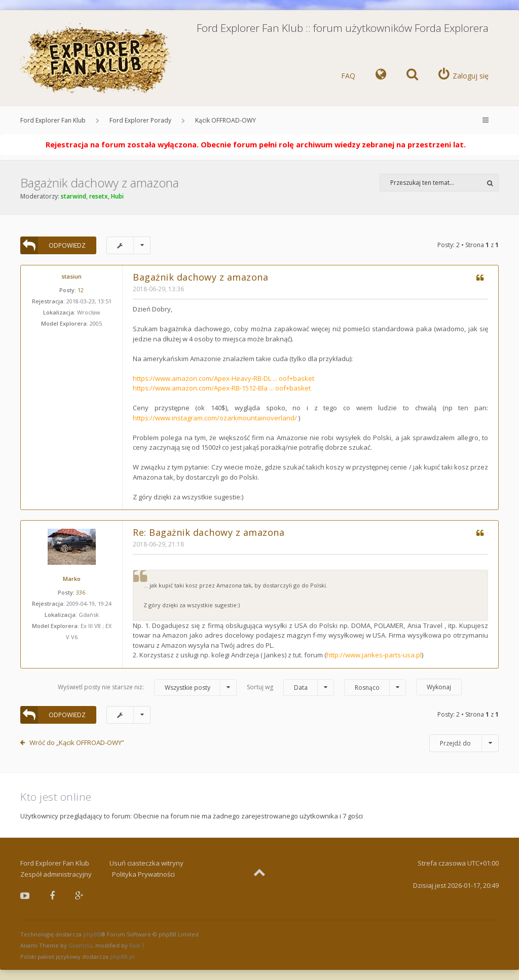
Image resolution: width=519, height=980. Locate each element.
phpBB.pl (122, 956)
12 (81, 290)
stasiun (71, 276)
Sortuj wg (290, 688)
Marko (72, 579)
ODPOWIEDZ (53, 245)
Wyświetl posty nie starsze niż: (147, 688)
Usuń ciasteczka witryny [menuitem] (146, 863)
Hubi (117, 196)
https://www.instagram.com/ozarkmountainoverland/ (215, 418)
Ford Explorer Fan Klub (53, 120)
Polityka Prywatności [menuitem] (143, 874)
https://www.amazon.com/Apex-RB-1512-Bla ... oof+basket (222, 388)
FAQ (348, 76)
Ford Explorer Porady (140, 120)
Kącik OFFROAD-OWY (226, 120)
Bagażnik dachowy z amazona (100, 183)
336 (81, 592)
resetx (99, 196)
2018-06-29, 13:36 (158, 289)
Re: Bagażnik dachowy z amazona (209, 532)
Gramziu (80, 945)
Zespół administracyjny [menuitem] (56, 874)
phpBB (92, 934)
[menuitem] (381, 76)
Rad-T (137, 945)
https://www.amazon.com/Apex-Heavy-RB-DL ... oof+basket (224, 378)
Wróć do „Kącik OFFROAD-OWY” (77, 742)
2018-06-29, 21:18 (158, 544)
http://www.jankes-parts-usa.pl (374, 655)
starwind (73, 196)
